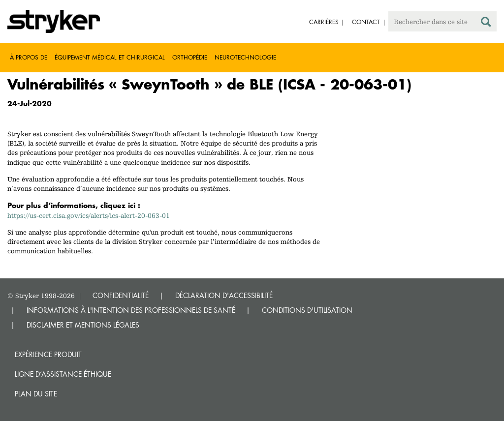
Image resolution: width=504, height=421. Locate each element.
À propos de (29, 57)
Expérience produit (48, 354)
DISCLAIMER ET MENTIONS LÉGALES (83, 325)
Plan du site (36, 394)
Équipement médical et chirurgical (110, 57)
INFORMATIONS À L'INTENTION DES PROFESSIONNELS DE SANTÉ (131, 310)
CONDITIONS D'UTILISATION (307, 310)
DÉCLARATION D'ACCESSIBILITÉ (224, 295)
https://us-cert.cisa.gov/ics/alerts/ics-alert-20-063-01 (89, 215)
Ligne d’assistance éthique (63, 374)
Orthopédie (190, 57)
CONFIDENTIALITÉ (121, 295)
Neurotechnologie (245, 57)
